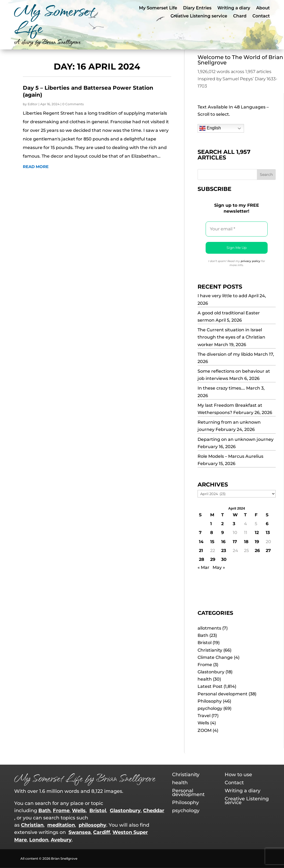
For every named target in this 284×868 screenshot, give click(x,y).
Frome (205, 665)
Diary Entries (197, 8)
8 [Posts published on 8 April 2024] (212, 533)
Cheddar (154, 811)
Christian (32, 825)
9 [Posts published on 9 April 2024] (223, 533)
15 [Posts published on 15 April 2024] (212, 542)
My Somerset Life (158, 8)
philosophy (92, 825)
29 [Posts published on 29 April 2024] (213, 559)
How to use (238, 775)
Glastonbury (211, 672)
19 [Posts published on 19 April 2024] (257, 542)
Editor (33, 104)
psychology (210, 708)
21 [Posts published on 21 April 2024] (201, 551)
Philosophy (210, 701)
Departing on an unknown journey (236, 439)
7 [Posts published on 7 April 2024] (200, 533)
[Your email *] (237, 229)
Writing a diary (234, 8)
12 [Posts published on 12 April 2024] (257, 533)
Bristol (205, 643)
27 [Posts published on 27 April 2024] (268, 551)
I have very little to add (222, 296)
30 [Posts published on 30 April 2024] (224, 559)
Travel (204, 716)
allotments (209, 628)
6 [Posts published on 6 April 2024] (267, 524)
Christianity (210, 650)
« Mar (203, 567)
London (39, 840)
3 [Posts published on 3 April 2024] (234, 524)
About (263, 8)
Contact (261, 16)
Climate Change (215, 657)
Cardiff (102, 832)
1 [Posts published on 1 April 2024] (211, 524)
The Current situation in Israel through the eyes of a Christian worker (231, 337)
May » (219, 567)
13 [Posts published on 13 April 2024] (268, 533)
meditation (61, 825)
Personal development (223, 694)
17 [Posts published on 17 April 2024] (235, 542)
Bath (203, 635)
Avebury (61, 840)
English (210, 128)
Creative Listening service (199, 16)
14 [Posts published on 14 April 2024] (201, 542)
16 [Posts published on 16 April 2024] (223, 542)
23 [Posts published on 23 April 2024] (224, 551)
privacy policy (251, 261)
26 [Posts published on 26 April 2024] (257, 551)
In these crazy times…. (221, 388)
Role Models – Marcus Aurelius (230, 456)
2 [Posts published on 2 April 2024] (222, 524)
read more (36, 167)
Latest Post (210, 686)
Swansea (80, 832)
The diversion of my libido (225, 354)
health (205, 679)
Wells (203, 723)
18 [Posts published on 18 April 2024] (246, 542)
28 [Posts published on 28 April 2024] (202, 559)
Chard (240, 16)
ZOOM (205, 730)
